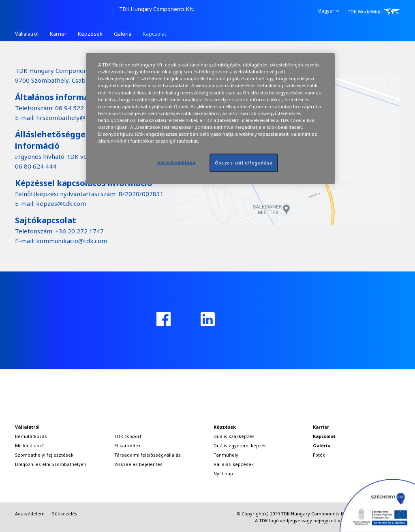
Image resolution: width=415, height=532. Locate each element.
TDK (64, 12)
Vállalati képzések (234, 464)
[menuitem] (328, 11)
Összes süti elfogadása (244, 163)
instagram (252, 319)
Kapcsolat (154, 34)
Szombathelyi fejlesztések (44, 455)
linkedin (208, 319)
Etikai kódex (127, 445)
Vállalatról (27, 34)
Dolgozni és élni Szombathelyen (51, 464)
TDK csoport (128, 436)
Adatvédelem (30, 514)
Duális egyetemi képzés (240, 445)
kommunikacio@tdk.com (72, 241)
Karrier (58, 34)
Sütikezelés (65, 514)
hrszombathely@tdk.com (72, 118)
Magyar (328, 11)
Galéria (123, 34)
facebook (164, 319)
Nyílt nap (223, 473)
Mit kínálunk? (29, 445)
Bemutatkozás (31, 436)
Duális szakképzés (234, 436)
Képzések (90, 34)
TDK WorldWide (365, 12)
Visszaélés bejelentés (138, 464)
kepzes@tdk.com (61, 203)
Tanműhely (226, 455)
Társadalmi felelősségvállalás (148, 455)
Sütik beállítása (176, 162)
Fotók (319, 455)
